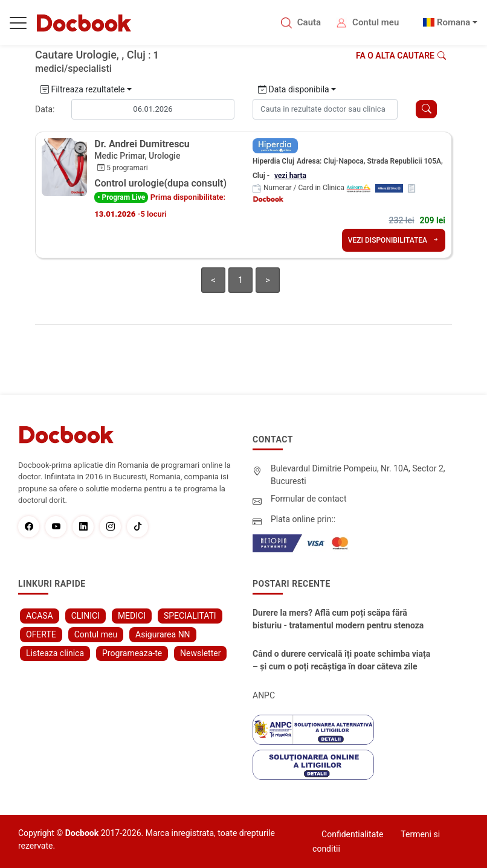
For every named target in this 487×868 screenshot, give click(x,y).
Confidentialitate (352, 834)
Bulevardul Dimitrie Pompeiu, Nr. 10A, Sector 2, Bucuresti (358, 475)
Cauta (309, 22)
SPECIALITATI (190, 616)
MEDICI (132, 616)
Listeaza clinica (55, 653)
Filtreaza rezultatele (82, 89)
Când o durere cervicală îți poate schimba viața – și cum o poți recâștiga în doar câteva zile (341, 660)
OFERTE (41, 634)
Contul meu (376, 22)
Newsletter (200, 653)
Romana (454, 22)
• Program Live (121, 197)
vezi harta (290, 176)
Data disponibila (294, 89)
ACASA (40, 616)
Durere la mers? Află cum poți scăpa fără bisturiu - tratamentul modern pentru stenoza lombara (338, 620)
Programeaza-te (132, 653)
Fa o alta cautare (401, 56)
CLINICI (85, 616)
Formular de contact (309, 499)
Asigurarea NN (163, 634)
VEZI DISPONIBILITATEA (394, 240)
